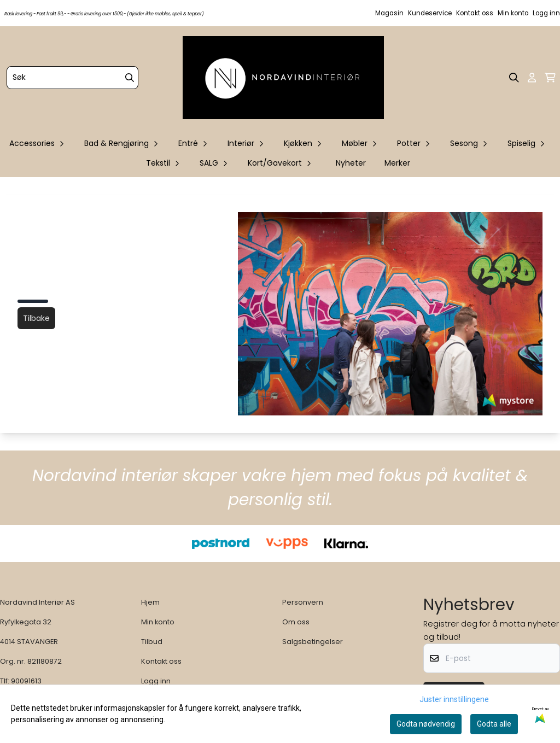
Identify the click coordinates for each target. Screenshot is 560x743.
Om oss (296, 622)
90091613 (26, 681)
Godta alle (494, 724)
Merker (397, 163)
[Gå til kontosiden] (532, 78)
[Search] (130, 78)
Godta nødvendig (426, 724)
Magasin (389, 13)
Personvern (303, 602)
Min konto (513, 13)
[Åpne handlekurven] (550, 78)
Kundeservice (430, 13)
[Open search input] (514, 78)
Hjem (150, 602)
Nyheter (351, 163)
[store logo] (283, 78)
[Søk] (72, 78)
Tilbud (152, 642)
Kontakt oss (475, 13)
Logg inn (546, 13)
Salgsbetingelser (313, 642)
